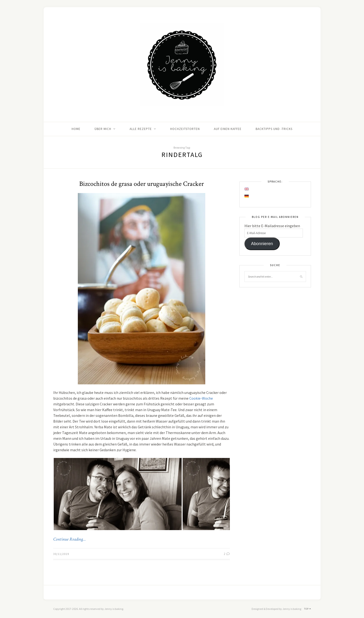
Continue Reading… (69, 539)
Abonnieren (262, 244)
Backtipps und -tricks (274, 129)
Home (76, 129)
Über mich (103, 129)
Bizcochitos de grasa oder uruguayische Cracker (142, 184)
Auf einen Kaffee (228, 129)
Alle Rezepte (141, 129)
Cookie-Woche (201, 398)
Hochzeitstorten (185, 129)
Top (308, 609)
